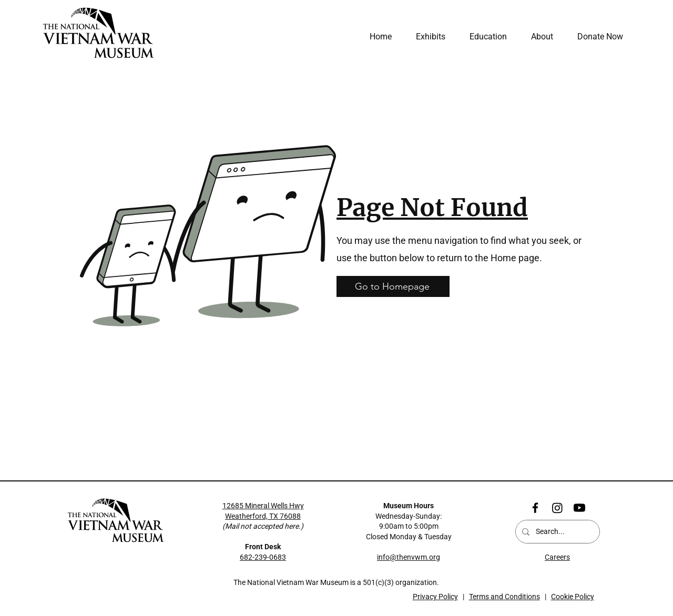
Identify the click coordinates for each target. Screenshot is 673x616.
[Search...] (557, 532)
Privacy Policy (435, 597)
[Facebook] (535, 508)
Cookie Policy (573, 597)
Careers (557, 557)
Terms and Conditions (504, 597)
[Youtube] (579, 508)
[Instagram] (557, 508)
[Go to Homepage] (393, 286)
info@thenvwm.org (409, 557)
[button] (538, 37)
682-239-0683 (263, 557)
